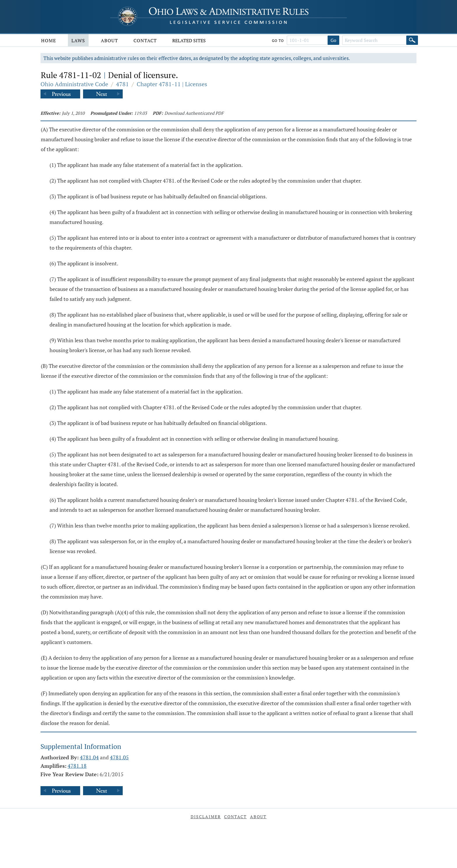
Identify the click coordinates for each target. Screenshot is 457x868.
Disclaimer (206, 817)
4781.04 (89, 757)
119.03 (140, 113)
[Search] (412, 40)
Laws (78, 40)
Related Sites (189, 40)
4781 (122, 84)
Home (49, 40)
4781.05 (119, 757)
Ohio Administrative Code (74, 84)
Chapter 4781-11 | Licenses (172, 84)
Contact (145, 40)
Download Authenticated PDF (194, 113)
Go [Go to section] (333, 40)
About (109, 40)
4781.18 (77, 766)
